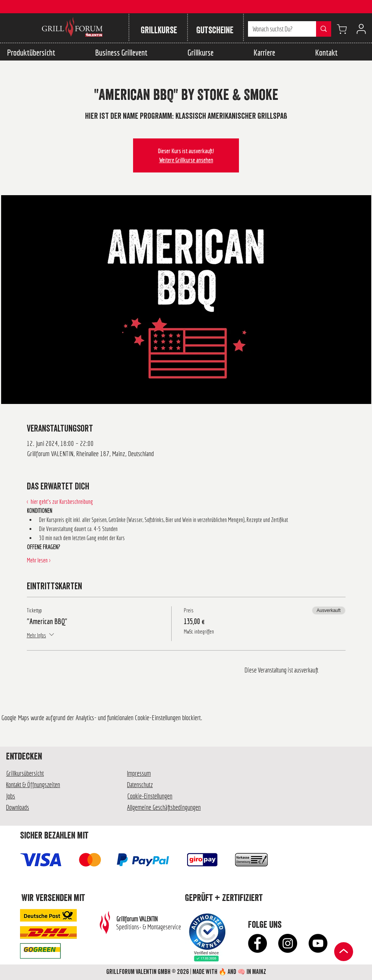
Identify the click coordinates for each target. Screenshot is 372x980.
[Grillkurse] (159, 30)
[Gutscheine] (215, 30)
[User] (361, 29)
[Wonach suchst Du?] (276, 29)
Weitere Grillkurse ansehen (186, 160)
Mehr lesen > (39, 560)
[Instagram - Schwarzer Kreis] (288, 943)
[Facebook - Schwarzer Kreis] (257, 943)
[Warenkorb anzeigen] (342, 29)
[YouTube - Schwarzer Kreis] (318, 943)
